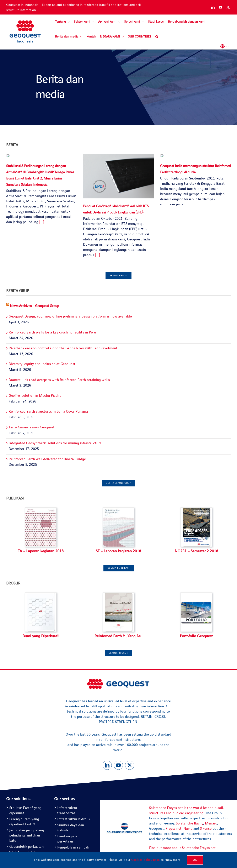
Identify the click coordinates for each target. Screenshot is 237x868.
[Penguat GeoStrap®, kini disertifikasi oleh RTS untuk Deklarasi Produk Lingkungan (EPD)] (118, 176)
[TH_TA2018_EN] (41, 594)
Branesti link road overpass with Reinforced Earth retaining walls (59, 380)
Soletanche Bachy (190, 823)
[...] (41, 221)
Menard (211, 823)
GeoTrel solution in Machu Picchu (35, 396)
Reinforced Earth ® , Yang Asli (118, 636)
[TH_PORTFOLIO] (196, 594)
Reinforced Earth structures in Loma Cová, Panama (48, 412)
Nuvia (188, 829)
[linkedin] (213, 7)
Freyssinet (174, 829)
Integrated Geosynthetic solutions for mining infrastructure (55, 443)
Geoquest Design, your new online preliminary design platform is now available (70, 316)
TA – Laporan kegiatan (36, 551)
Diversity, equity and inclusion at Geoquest (42, 364)
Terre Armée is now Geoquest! (32, 427)
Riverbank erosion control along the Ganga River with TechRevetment (63, 348)
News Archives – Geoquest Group (34, 306)
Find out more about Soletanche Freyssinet (182, 848)
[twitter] (228, 7)
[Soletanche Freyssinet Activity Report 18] (118, 509)
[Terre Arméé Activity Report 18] (41, 509)
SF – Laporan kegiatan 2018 (118, 551)
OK (195, 860)
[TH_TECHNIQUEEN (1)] (118, 594)
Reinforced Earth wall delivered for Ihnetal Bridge (47, 459)
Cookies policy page (146, 860)
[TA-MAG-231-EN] (196, 509)
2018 (59, 551)
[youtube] (220, 7)
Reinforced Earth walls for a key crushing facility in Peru (52, 332)
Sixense (206, 829)
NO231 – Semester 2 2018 (196, 551)
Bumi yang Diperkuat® (41, 636)
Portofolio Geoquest (196, 636)
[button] (157, 37)
